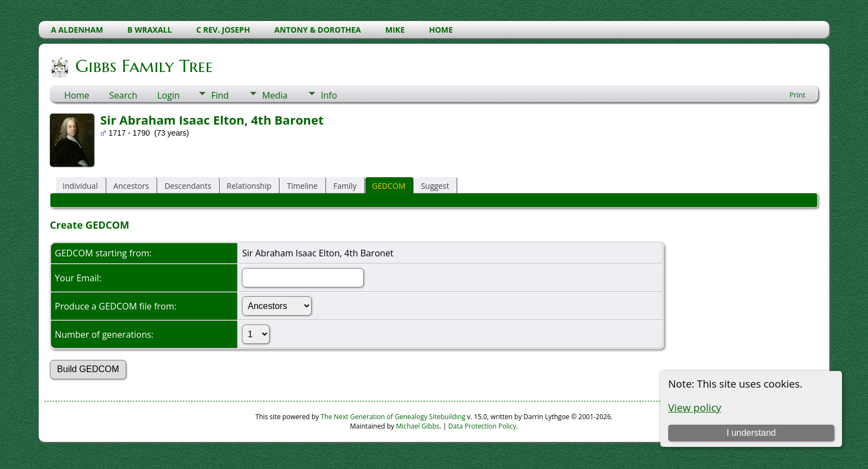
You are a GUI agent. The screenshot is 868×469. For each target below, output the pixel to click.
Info (329, 95)
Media (275, 95)
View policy (695, 407)
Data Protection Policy (482, 426)
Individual (80, 186)
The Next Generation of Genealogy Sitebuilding (393, 417)
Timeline (302, 186)
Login (169, 95)
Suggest (435, 186)
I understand (751, 433)
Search (123, 95)
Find (220, 95)
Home (77, 95)
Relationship (249, 186)
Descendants (188, 186)
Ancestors (131, 186)
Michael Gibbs (418, 426)
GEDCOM (389, 186)
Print (797, 95)
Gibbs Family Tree (143, 66)
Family (345, 186)
